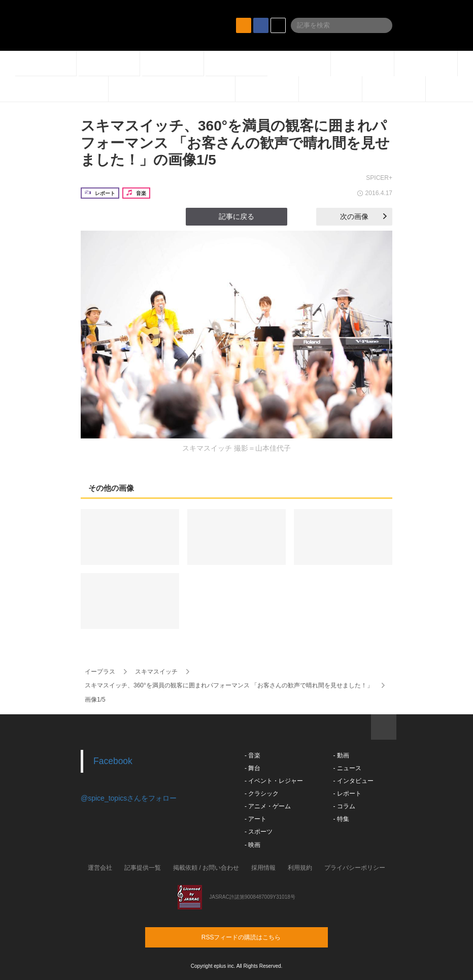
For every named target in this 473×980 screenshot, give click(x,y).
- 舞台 (252, 768)
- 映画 (252, 845)
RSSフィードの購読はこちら (256, 937)
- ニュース (347, 768)
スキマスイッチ (156, 672)
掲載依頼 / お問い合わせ (206, 868)
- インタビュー (353, 781)
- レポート (347, 794)
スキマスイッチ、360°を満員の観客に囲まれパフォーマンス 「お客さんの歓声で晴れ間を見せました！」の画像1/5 (235, 143)
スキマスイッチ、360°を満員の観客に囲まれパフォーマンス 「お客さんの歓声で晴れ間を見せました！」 (229, 685)
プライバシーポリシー (355, 868)
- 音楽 (252, 755)
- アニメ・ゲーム (268, 806)
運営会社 (100, 868)
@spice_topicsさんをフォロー (129, 798)
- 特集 (341, 819)
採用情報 (263, 868)
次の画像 (363, 216)
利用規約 (300, 868)
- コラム (344, 806)
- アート (256, 819)
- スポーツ (259, 832)
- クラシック (262, 794)
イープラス (100, 672)
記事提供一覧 (143, 868)
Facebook (113, 761)
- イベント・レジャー (274, 781)
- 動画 (341, 755)
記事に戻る (236, 216)
